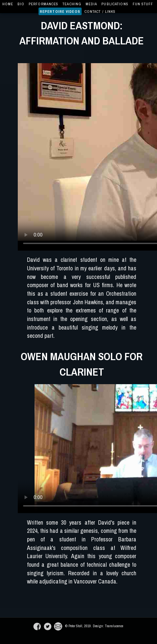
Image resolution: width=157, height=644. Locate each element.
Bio (21, 4)
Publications (115, 4)
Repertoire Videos (60, 11)
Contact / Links (100, 11)
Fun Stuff (143, 4)
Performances (43, 4)
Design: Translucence (107, 626)
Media (92, 4)
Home (8, 4)
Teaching (72, 4)
